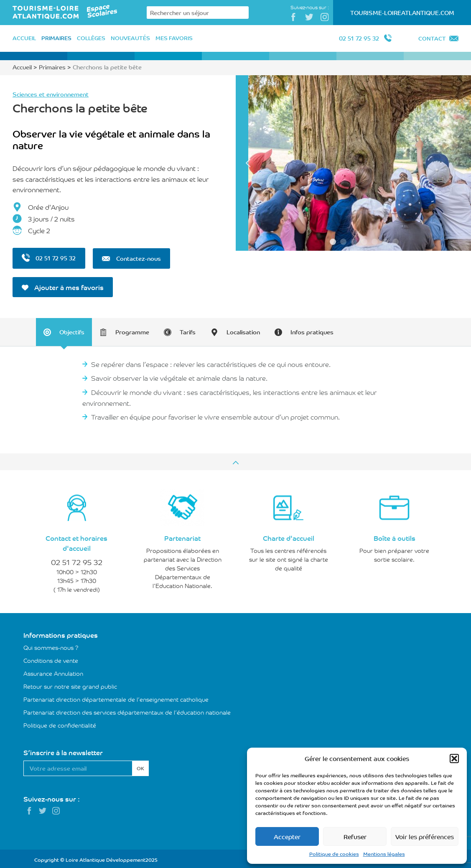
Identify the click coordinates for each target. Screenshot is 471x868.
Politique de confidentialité (60, 723)
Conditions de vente (51, 659)
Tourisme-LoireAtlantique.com (402, 13)
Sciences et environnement (51, 94)
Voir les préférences (425, 836)
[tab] (65, 331)
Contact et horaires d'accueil (76, 541)
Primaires (52, 67)
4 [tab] (364, 242)
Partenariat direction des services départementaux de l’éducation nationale (127, 710)
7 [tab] (396, 242)
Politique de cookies (334, 854)
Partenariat (182, 536)
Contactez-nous (132, 258)
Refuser (355, 836)
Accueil (22, 67)
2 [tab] (343, 242)
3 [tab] (354, 242)
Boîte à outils (395, 536)
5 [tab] (375, 242)
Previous (248, 163)
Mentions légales (384, 854)
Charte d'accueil (289, 536)
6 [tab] (385, 242)
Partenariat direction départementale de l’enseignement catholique (116, 697)
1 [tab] (333, 242)
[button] (454, 759)
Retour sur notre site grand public (70, 685)
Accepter (287, 836)
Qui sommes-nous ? (51, 646)
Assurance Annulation (53, 672)
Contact (432, 38)
